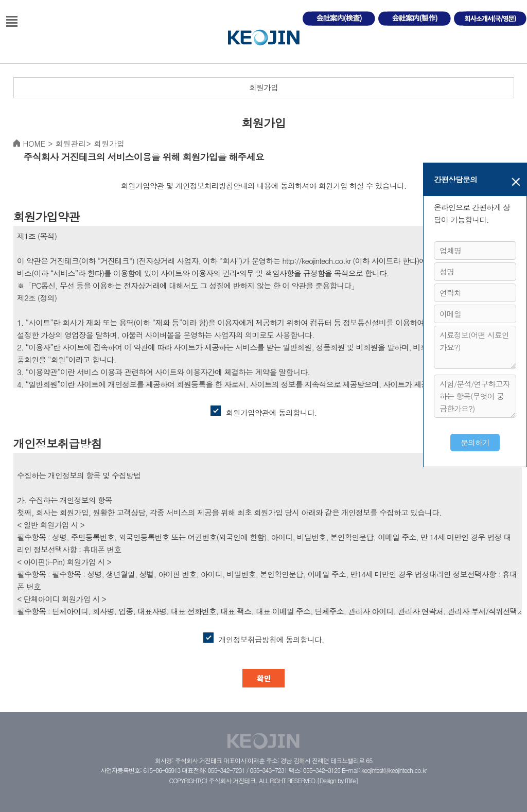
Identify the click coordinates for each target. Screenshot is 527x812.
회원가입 (263, 87)
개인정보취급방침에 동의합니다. (264, 639)
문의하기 (475, 442)
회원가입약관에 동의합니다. (264, 412)
